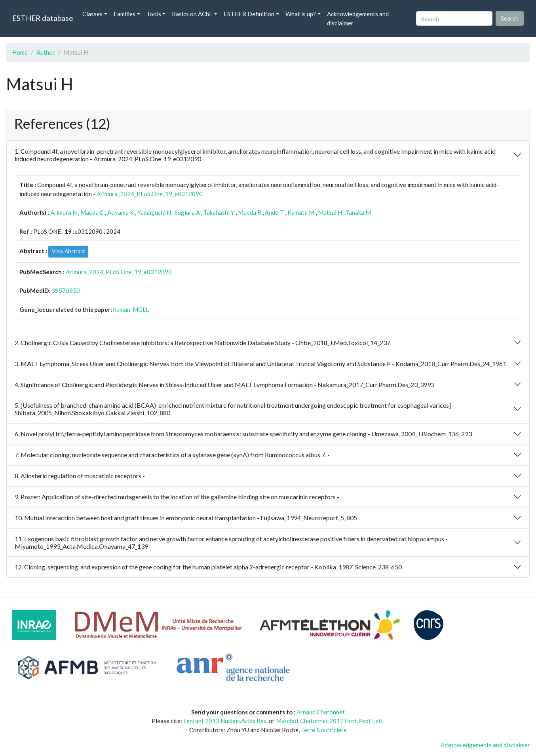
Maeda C (92, 212)
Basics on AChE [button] (192, 14)
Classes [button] (92, 14)
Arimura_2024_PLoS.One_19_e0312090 (150, 194)
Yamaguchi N (154, 212)
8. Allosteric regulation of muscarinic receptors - (80, 476)
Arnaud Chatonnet (321, 712)
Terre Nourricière (324, 730)
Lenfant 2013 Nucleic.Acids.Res (225, 721)
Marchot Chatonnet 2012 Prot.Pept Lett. (330, 721)
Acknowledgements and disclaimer (358, 18)
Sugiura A (187, 212)
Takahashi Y (219, 212)
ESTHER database (43, 18)
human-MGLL (131, 309)
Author (46, 52)
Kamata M (301, 212)
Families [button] (124, 14)
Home (20, 52)
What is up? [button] (301, 14)
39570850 (66, 290)
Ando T (274, 212)
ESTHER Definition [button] (249, 14)
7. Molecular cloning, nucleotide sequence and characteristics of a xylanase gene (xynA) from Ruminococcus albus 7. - (172, 455)
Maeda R (250, 212)
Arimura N (64, 212)
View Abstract (68, 251)
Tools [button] (154, 14)
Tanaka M (358, 212)
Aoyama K (121, 212)
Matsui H (330, 212)
